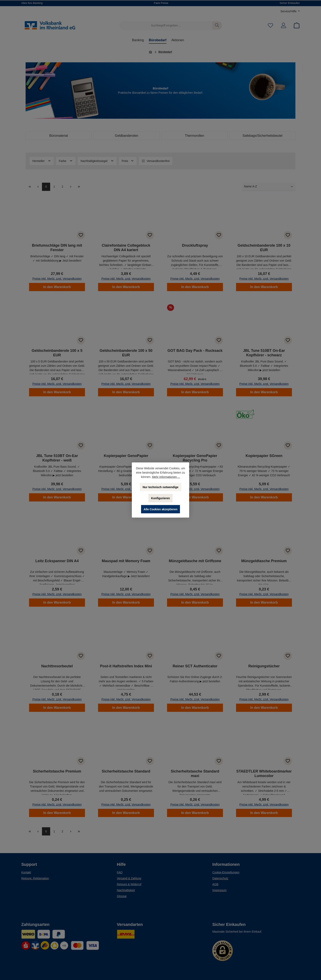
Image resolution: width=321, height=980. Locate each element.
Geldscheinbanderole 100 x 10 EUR (264, 248)
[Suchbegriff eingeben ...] (166, 26)
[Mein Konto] (284, 26)
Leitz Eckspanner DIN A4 (57, 561)
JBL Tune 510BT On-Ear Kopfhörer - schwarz (264, 353)
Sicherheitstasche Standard (126, 771)
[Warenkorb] (295, 26)
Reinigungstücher (264, 666)
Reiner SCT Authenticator (195, 666)
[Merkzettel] (270, 26)
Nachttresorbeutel (57, 666)
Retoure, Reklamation (35, 878)
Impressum (219, 890)
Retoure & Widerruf (129, 884)
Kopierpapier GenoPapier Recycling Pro (195, 458)
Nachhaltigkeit (126, 890)
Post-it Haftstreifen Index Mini (126, 666)
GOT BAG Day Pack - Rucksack (195, 351)
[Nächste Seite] (71, 187)
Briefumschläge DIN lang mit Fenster (57, 248)
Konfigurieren (160, 498)
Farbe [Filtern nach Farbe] (66, 161)
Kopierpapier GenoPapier (126, 456)
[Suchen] (217, 26)
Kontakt (26, 872)
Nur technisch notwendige (160, 487)
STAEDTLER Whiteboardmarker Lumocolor (264, 774)
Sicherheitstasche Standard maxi (195, 774)
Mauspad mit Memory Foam (126, 561)
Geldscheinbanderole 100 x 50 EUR (126, 353)
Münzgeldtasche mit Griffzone (195, 561)
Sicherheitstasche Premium (57, 771)
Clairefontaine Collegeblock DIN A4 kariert (126, 248)
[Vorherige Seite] (38, 187)
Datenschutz (220, 878)
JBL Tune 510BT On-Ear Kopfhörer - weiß (57, 458)
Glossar (122, 896)
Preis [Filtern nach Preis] (128, 161)
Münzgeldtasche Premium (264, 561)
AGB (215, 884)
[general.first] (30, 187)
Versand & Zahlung (129, 878)
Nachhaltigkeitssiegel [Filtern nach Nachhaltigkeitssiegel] (97, 161)
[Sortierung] (269, 187)
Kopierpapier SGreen (264, 456)
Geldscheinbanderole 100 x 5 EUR (57, 353)
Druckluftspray (195, 245)
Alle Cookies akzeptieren (161, 509)
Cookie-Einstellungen (226, 872)
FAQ (120, 872)
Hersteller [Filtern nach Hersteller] (42, 161)
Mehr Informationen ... (166, 477)
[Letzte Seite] (79, 187)
